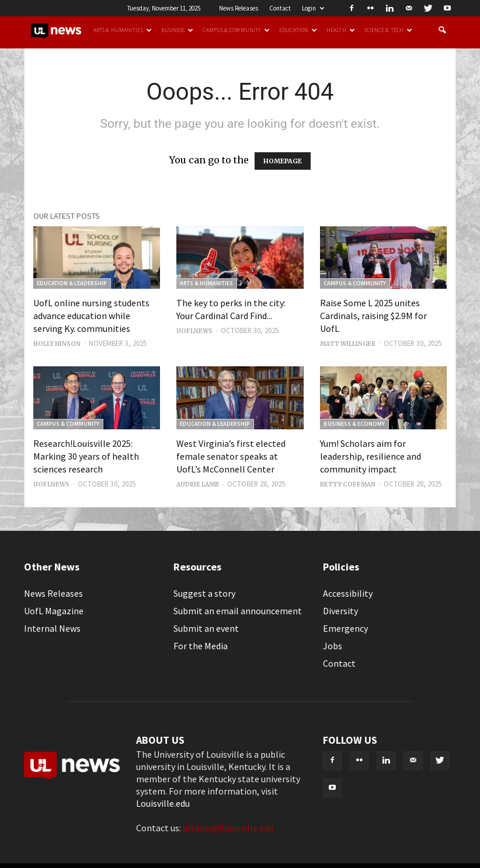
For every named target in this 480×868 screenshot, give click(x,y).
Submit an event (206, 628)
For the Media (201, 646)
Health (341, 30)
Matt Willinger (348, 344)
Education (298, 30)
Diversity (340, 611)
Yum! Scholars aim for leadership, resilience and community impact (371, 456)
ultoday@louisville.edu (228, 828)
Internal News (52, 628)
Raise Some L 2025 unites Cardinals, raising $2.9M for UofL (373, 316)
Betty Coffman (348, 484)
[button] (442, 30)
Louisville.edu (163, 803)
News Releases (239, 8)
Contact (280, 8)
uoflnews (194, 331)
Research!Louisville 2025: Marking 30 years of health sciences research (86, 456)
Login (313, 8)
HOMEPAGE (283, 161)
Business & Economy (354, 424)
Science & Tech (388, 30)
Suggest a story (204, 593)
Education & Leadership (72, 283)
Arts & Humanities (123, 30)
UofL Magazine (54, 611)
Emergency (345, 628)
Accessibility (348, 593)
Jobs (333, 646)
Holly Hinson (57, 344)
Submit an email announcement (238, 611)
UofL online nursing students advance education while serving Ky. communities (91, 316)
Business (178, 30)
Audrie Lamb (198, 484)
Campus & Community (236, 30)
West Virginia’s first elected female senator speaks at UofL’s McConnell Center (231, 456)
